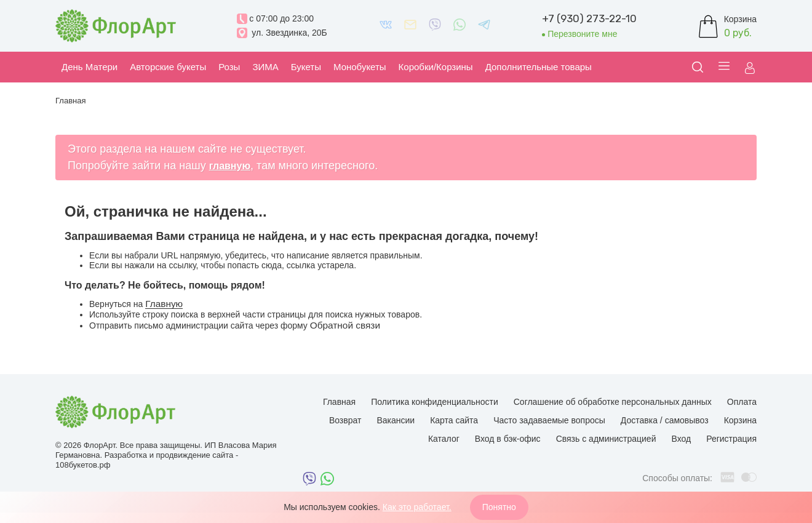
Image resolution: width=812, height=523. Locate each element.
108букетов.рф (83, 465)
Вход (681, 439)
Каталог (444, 439)
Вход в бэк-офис (508, 439)
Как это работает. (417, 507)
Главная (339, 402)
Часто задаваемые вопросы (549, 420)
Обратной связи (345, 325)
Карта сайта (454, 420)
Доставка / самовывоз (665, 420)
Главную (164, 304)
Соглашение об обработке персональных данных (613, 402)
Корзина (740, 420)
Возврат (345, 420)
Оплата (742, 402)
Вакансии (396, 420)
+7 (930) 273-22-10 (589, 18)
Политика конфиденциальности (435, 402)
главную (230, 166)
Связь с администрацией (606, 439)
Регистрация (731, 439)
